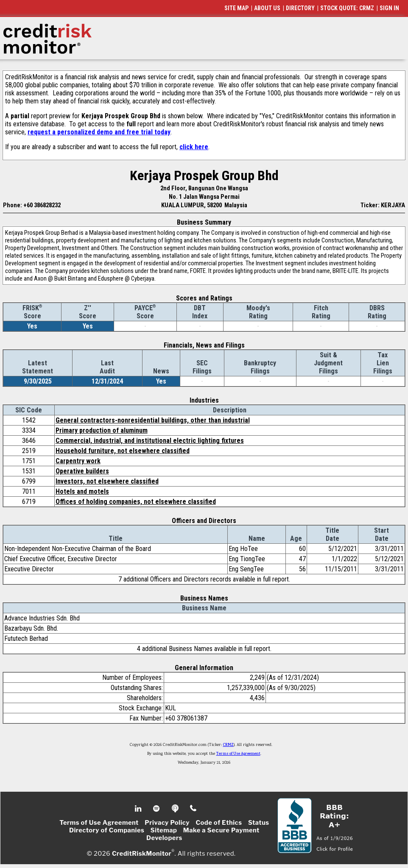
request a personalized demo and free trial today (99, 132)
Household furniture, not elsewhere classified (123, 451)
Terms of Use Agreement (238, 754)
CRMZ (228, 745)
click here (194, 147)
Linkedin (139, 809)
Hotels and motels (82, 491)
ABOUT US (267, 8)
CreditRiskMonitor (142, 854)
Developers (164, 838)
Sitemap (164, 830)
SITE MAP (236, 8)
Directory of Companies (107, 830)
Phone (194, 809)
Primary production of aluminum (102, 430)
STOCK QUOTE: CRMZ (347, 8)
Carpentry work (78, 461)
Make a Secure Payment (221, 830)
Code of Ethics (219, 823)
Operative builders (82, 471)
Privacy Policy (167, 823)
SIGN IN (389, 8)
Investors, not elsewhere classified (107, 481)
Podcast (176, 809)
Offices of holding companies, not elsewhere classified (136, 502)
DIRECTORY (300, 8)
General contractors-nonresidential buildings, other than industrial (153, 420)
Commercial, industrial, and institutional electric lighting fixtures (150, 441)
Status (259, 823)
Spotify (157, 809)
